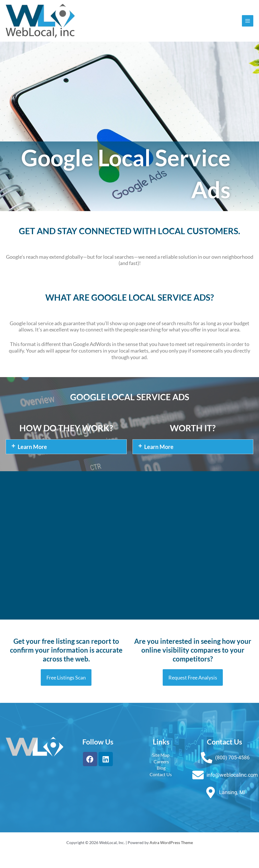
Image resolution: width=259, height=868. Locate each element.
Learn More (32, 448)
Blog (161, 769)
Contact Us (161, 775)
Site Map (161, 756)
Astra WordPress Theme (171, 842)
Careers (161, 762)
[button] (66, 448)
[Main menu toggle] (248, 21)
